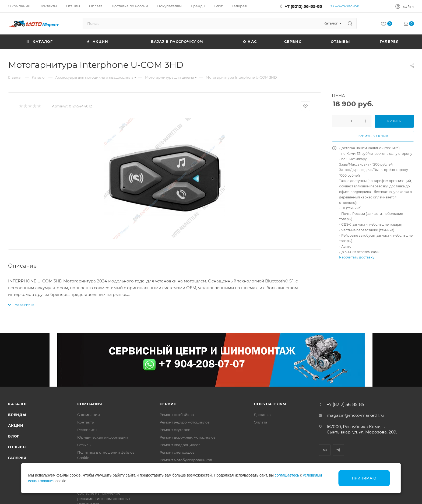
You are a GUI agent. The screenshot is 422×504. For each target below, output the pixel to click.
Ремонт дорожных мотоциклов (188, 437)
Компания (90, 404)
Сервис (168, 404)
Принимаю (364, 478)
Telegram (338, 450)
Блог (14, 436)
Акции (16, 425)
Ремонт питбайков (177, 415)
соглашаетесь (287, 475)
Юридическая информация (103, 437)
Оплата (261, 422)
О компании (89, 415)
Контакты (86, 422)
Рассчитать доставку (357, 257)
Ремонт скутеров (175, 430)
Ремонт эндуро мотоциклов (185, 422)
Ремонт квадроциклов (180, 445)
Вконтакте (325, 450)
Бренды (17, 415)
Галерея (17, 458)
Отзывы (17, 447)
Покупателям (270, 404)
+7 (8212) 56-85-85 (303, 6)
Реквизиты (87, 430)
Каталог (18, 404)
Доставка (262, 415)
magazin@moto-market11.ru (355, 415)
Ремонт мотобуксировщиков (186, 460)
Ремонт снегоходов (177, 452)
